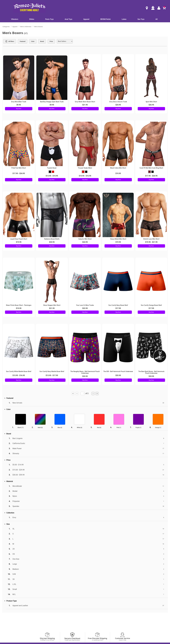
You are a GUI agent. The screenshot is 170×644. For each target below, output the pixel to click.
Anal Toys (68, 19)
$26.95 (151, 105)
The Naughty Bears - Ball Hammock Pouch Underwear (85, 372)
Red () (99, 428)
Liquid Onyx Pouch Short (19, 239)
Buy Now (19, 109)
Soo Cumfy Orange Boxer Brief (151, 305)
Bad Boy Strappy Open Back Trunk (52, 102)
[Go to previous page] (77, 394)
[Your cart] (164, 8)
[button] (50, 172)
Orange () (158, 428)
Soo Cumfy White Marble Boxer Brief (19, 371)
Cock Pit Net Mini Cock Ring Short (151, 168)
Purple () (138, 428)
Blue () (60, 428)
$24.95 (118, 105)
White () (79, 428)
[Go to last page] (97, 394)
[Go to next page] (93, 394)
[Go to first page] (73, 394)
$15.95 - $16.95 (85, 176)
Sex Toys (141, 19)
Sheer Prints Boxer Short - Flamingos (19, 305)
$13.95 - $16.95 (19, 375)
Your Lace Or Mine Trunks (85, 305)
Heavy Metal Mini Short (118, 239)
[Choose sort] (65, 41)
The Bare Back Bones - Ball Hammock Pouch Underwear (151, 372)
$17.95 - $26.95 (151, 176)
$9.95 (19, 105)
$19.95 (118, 173)
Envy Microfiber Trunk (19, 102)
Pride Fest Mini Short (19, 168)
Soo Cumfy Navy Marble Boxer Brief (52, 371)
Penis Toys (49, 19)
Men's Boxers (38, 27)
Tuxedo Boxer (52, 168)
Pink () (119, 428)
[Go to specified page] (83, 393)
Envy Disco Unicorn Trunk (118, 102)
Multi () (40, 428)
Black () (21, 428)
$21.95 (85, 105)
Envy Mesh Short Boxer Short (85, 102)
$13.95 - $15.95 (52, 176)
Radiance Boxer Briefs (52, 239)
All (157, 19)
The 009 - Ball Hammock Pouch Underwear (118, 371)
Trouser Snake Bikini (85, 168)
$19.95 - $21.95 (151, 242)
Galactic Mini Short (85, 239)
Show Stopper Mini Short (52, 305)
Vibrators (15, 19)
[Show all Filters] (10, 41)
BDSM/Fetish (105, 19)
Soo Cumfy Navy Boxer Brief (118, 305)
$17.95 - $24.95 (19, 173)
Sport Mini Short (151, 102)
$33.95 (52, 242)
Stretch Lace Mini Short (151, 239)
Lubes (124, 19)
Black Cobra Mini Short (118, 168)
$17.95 (118, 308)
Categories (6, 27)
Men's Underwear (26, 27)
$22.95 (85, 308)
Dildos (32, 19)
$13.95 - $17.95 (52, 375)
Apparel (86, 19)
